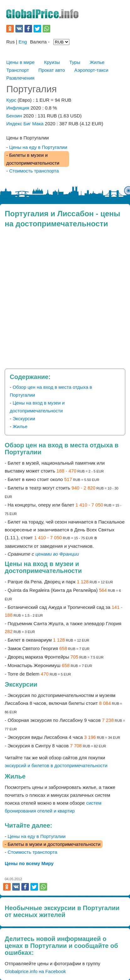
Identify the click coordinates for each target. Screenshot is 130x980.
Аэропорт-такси (92, 70)
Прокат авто (51, 70)
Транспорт (18, 70)
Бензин (15, 116)
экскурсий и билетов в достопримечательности (56, 765)
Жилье (97, 62)
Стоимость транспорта (34, 171)
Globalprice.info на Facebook (35, 971)
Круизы (52, 62)
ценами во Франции (57, 554)
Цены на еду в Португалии (38, 147)
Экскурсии (24, 419)
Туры (75, 62)
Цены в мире (20, 62)
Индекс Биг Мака (25, 124)
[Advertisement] (65, 300)
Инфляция (18, 108)
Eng (23, 42)
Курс (11, 100)
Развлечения (20, 78)
